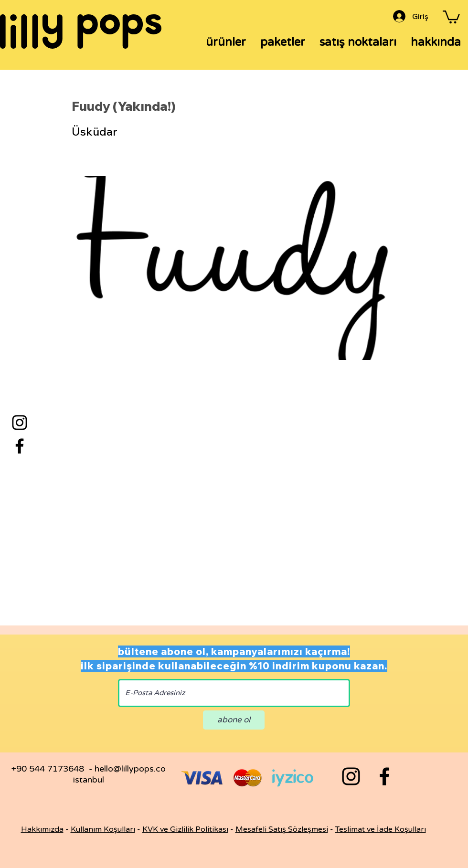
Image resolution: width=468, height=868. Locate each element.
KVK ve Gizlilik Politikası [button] (185, 829)
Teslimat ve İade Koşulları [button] (381, 829)
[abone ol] (234, 720)
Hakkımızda (42, 829)
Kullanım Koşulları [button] (103, 829)
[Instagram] (20, 423)
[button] (451, 16)
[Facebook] (20, 446)
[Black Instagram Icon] (351, 776)
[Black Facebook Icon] (384, 776)
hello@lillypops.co (130, 769)
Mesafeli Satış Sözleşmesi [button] (282, 829)
